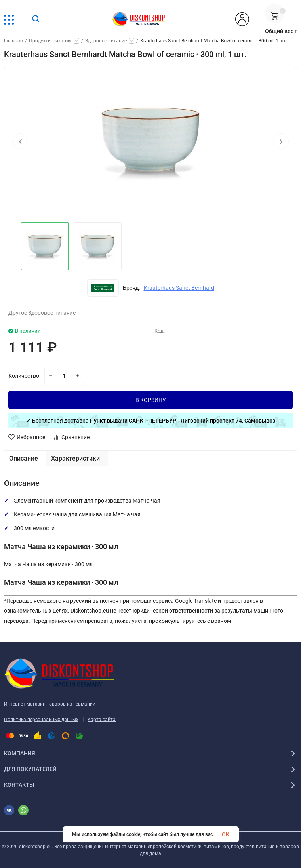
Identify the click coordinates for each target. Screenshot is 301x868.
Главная (13, 41)
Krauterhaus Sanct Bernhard (179, 288)
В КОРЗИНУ (151, 400)
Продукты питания (50, 41)
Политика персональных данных (41, 720)
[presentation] (20, 143)
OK (226, 834)
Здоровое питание (106, 41)
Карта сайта (102, 720)
